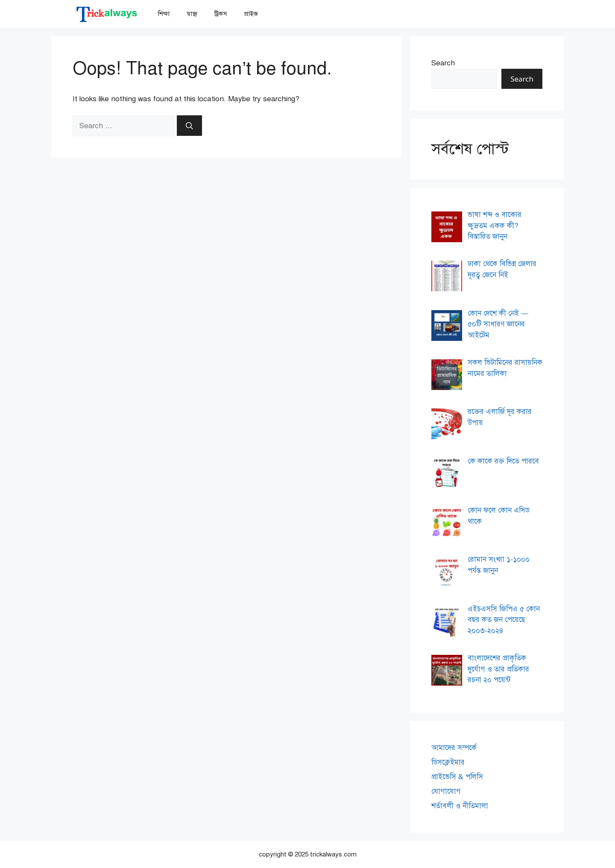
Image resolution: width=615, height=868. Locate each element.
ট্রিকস (221, 14)
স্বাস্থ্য (192, 14)
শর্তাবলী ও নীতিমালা (460, 806)
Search (443, 63)
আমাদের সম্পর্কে (454, 748)
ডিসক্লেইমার (448, 762)
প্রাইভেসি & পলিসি (457, 777)
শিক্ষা (164, 14)
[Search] (189, 126)
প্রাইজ (251, 14)
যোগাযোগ (446, 791)
